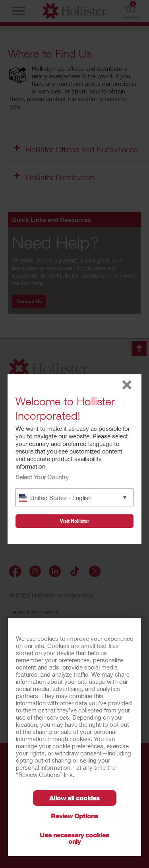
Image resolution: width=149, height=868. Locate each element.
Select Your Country (42, 477)
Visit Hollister (75, 521)
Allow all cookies (74, 798)
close (127, 385)
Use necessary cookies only (74, 838)
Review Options (74, 816)
